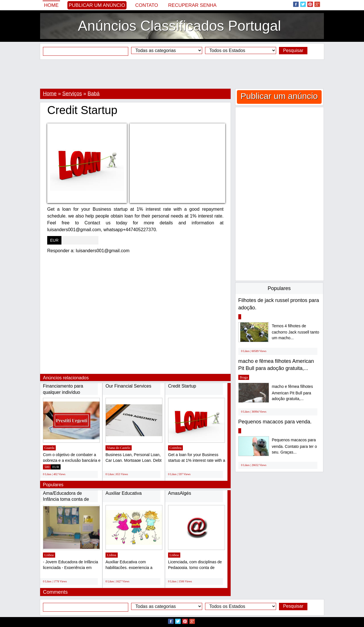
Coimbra (175, 448)
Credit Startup (182, 386)
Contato (147, 5)
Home (51, 5)
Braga (244, 377)
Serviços (72, 94)
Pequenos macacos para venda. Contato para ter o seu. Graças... (294, 446)
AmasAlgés (180, 493)
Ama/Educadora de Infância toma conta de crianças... (66, 499)
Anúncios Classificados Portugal (179, 26)
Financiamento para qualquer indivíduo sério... (63, 392)
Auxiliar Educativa (124, 493)
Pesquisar (293, 50)
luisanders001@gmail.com (103, 251)
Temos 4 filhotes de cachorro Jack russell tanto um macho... (296, 332)
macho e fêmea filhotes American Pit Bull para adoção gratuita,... (292, 393)
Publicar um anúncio (97, 5)
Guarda (49, 448)
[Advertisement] (182, 74)
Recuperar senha (192, 5)
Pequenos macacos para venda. (275, 422)
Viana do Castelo (119, 448)
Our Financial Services (128, 386)
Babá (94, 94)
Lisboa (49, 555)
